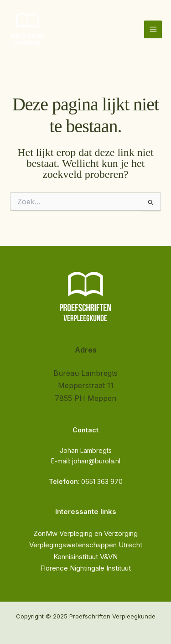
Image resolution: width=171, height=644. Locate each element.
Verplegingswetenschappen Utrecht (86, 545)
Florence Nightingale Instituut (85, 568)
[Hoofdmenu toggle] (153, 29)
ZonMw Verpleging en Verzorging (85, 533)
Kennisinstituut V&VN (85, 557)
